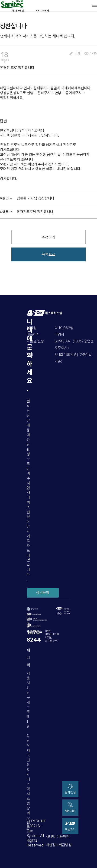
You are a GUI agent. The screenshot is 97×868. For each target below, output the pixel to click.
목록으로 (48, 254)
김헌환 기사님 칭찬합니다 (36, 198)
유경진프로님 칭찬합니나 (35, 212)
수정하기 (48, 237)
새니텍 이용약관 (58, 837)
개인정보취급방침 (59, 845)
